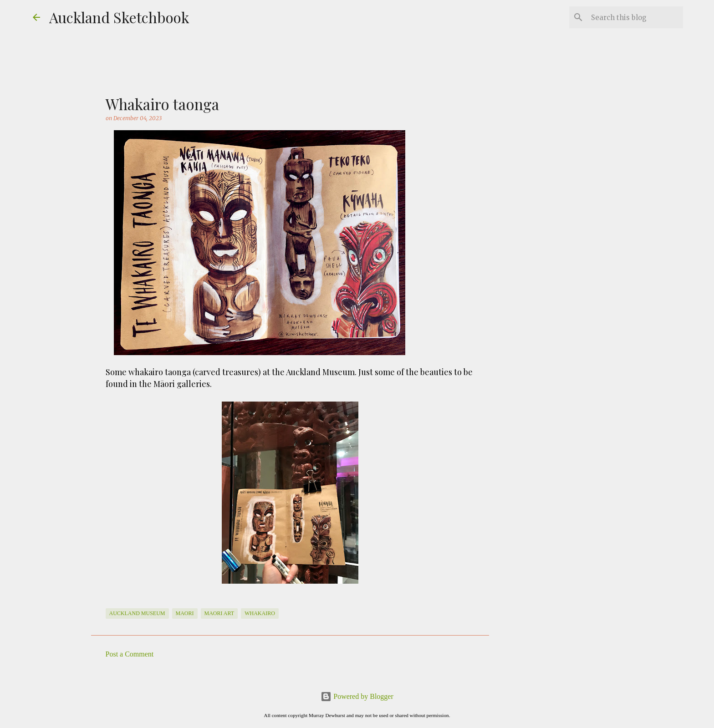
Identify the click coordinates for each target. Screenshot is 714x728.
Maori (185, 613)
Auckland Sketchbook (119, 17)
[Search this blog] (635, 17)
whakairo (260, 613)
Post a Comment (130, 654)
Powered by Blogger (357, 696)
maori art (219, 613)
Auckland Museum (137, 613)
